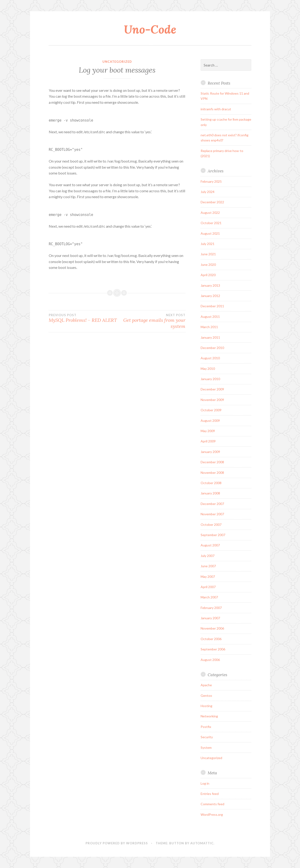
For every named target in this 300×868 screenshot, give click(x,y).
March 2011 (209, 327)
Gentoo (206, 696)
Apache (206, 685)
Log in (205, 783)
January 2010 (210, 379)
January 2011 (210, 337)
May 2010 (208, 369)
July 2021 (208, 244)
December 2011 (212, 306)
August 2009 (210, 421)
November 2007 (212, 514)
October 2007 (211, 525)
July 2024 (208, 192)
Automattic (202, 843)
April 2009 (208, 441)
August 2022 (210, 213)
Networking (209, 716)
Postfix (206, 727)
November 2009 (212, 400)
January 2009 (210, 452)
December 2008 (212, 462)
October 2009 (211, 410)
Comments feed (212, 804)
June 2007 (208, 566)
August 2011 (210, 317)
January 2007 (210, 618)
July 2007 (208, 556)
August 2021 (210, 233)
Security (207, 737)
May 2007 (208, 577)
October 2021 (211, 223)
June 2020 (208, 265)
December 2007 (212, 504)
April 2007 (208, 587)
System (206, 747)
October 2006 (211, 639)
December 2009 (212, 389)
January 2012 (210, 296)
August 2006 (210, 660)
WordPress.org (212, 814)
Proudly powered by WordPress (117, 843)
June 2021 (208, 254)
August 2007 (210, 545)
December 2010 (212, 348)
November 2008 (212, 473)
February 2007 (211, 608)
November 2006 (212, 628)
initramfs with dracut (216, 109)
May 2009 (208, 431)
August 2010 (210, 358)
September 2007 (213, 535)
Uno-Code (150, 29)
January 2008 (210, 493)
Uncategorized (117, 62)
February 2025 (211, 181)
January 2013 (210, 285)
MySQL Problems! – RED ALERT (83, 318)
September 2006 (213, 649)
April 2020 (208, 275)
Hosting (206, 706)
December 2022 (212, 202)
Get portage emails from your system (151, 321)
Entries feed (210, 794)
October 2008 (211, 483)
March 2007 (209, 597)
